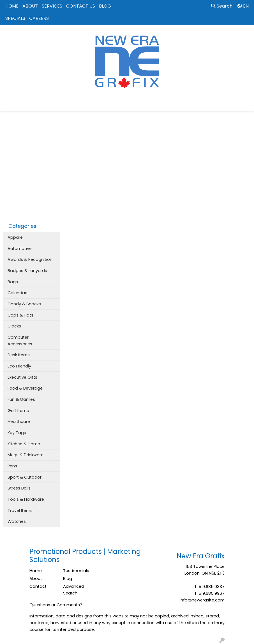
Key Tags (17, 433)
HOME (12, 6)
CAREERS (39, 18)
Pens (12, 466)
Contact (38, 586)
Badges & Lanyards (27, 271)
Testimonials (76, 571)
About (36, 579)
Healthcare (19, 421)
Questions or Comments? (56, 605)
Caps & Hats (20, 315)
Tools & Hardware (26, 499)
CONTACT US (81, 6)
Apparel (16, 237)
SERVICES (52, 6)
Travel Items (20, 510)
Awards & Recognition (30, 259)
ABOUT (30, 6)
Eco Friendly (19, 366)
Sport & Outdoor (25, 477)
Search (222, 6)
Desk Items (19, 355)
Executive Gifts (22, 377)
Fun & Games (21, 399)
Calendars (18, 293)
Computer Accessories (20, 341)
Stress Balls (19, 488)
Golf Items (18, 411)
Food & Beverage (25, 388)
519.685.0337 (212, 587)
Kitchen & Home (24, 444)
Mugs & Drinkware (26, 455)
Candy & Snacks (24, 304)
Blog (68, 579)
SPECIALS (15, 18)
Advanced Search (74, 590)
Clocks (14, 326)
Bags (13, 282)
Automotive (20, 249)
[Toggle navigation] (9, 105)
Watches (17, 521)
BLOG (105, 6)
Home (36, 571)
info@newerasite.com (202, 600)
